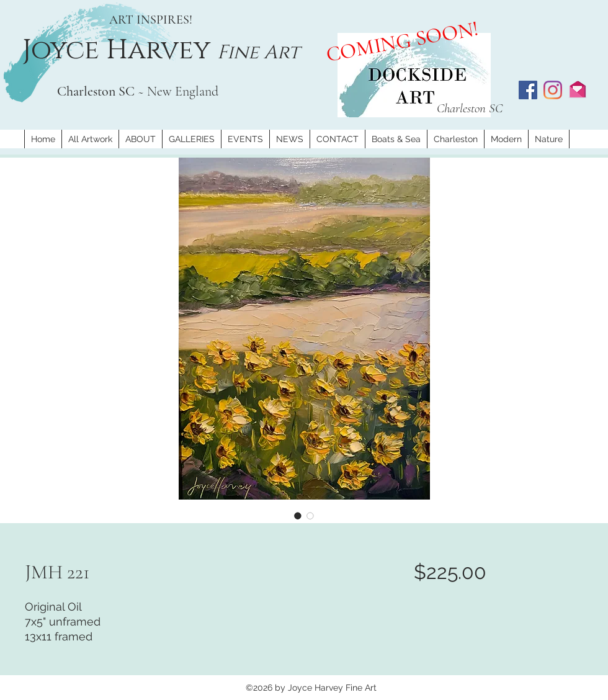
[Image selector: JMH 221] (298, 516)
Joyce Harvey (120, 50)
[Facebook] (528, 90)
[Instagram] (553, 90)
